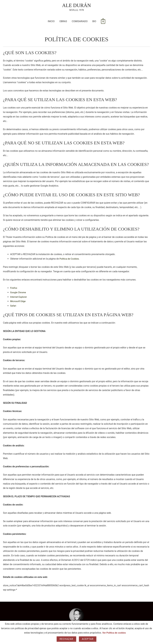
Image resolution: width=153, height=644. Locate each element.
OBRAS (63, 22)
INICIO (51, 22)
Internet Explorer (19, 297)
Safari (13, 306)
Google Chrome (18, 293)
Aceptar (88, 639)
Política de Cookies (70, 259)
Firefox (14, 288)
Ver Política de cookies (114, 633)
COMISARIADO (80, 22)
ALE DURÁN (76, 5)
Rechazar (66, 639)
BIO (94, 22)
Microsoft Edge (18, 302)
